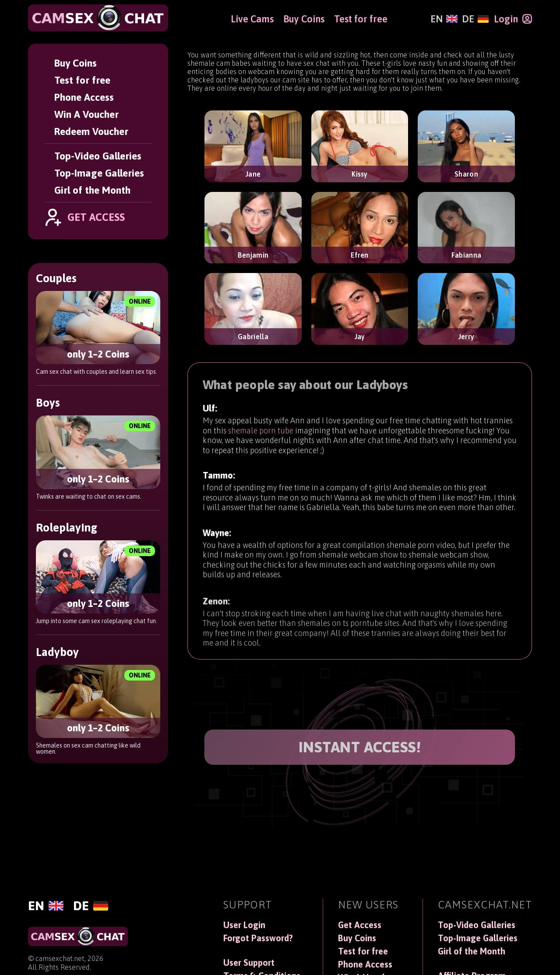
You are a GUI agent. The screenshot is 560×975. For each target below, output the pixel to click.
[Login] (513, 19)
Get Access (360, 925)
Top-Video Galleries (98, 156)
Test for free (82, 80)
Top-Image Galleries (99, 173)
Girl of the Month (92, 190)
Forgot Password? (258, 938)
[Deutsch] (475, 19)
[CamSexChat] (98, 18)
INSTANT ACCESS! (360, 747)
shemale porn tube (261, 433)
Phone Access (84, 97)
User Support (249, 963)
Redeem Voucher (91, 131)
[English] (444, 19)
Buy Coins (76, 63)
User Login (244, 925)
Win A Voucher (86, 114)
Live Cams (252, 19)
